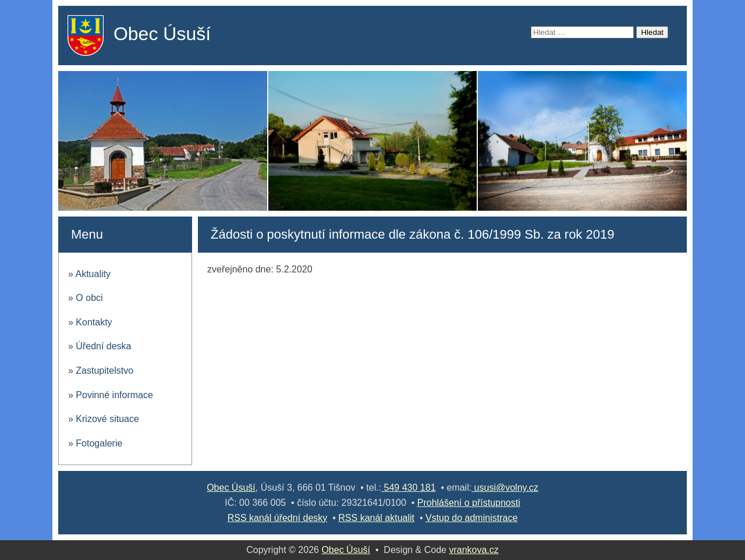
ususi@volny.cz (505, 488)
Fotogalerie (99, 443)
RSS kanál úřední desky (278, 518)
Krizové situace (107, 419)
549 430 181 (408, 488)
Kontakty (94, 322)
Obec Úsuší (162, 34)
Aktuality (93, 274)
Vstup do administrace (471, 518)
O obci (89, 298)
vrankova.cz (473, 550)
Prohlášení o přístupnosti (469, 503)
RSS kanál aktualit (376, 518)
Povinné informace (114, 395)
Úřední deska (103, 346)
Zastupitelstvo (104, 371)
